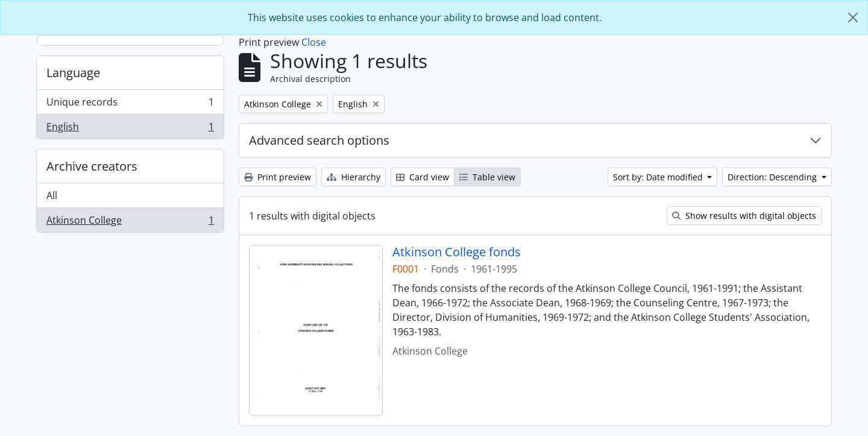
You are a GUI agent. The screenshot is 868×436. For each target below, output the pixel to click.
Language (73, 73)
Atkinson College (130, 223)
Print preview (278, 177)
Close (314, 42)
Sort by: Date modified (659, 177)
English (130, 129)
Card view (423, 177)
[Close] (853, 17)
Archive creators (92, 166)
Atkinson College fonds (457, 252)
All (52, 195)
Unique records (130, 105)
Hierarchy (354, 177)
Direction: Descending (773, 177)
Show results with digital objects (744, 216)
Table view (487, 177)
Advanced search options (319, 140)
